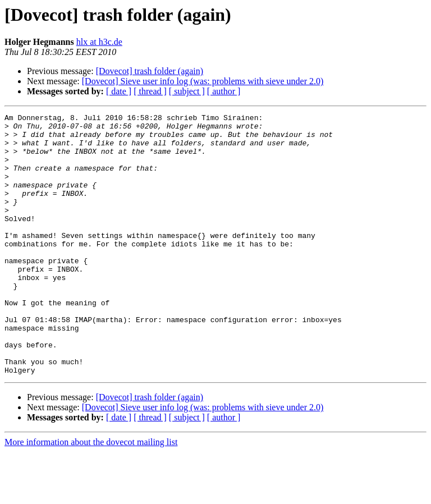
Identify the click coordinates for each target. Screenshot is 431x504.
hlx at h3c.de (99, 42)
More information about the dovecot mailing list (91, 494)
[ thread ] (150, 91)
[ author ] (224, 91)
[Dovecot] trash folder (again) (150, 71)
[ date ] (119, 91)
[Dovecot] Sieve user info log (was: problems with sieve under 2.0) (203, 81)
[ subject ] (187, 91)
